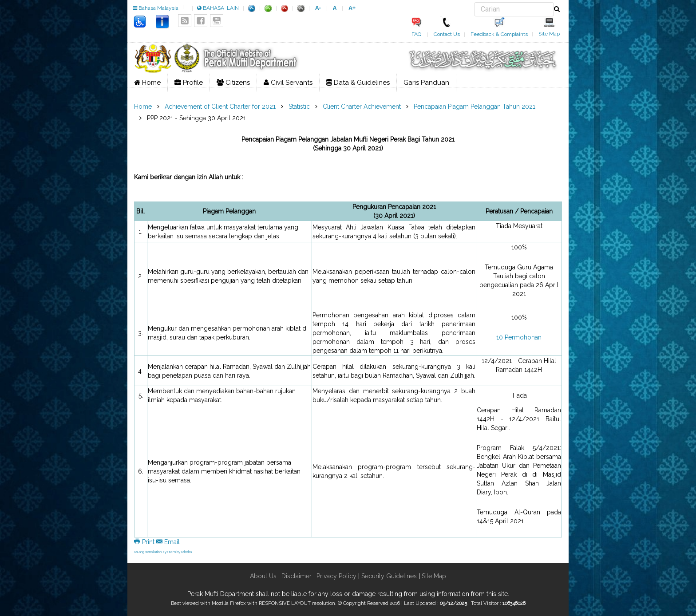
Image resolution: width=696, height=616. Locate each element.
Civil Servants (288, 83)
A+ (352, 8)
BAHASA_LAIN (218, 8)
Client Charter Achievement (362, 107)
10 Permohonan (519, 337)
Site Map (549, 34)
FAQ (416, 34)
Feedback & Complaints (499, 34)
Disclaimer (296, 576)
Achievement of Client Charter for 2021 (220, 107)
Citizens (233, 83)
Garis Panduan (426, 83)
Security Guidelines (389, 576)
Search (474, 2)
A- (318, 8)
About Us (263, 576)
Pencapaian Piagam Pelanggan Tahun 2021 (475, 107)
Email (168, 542)
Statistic (299, 107)
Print (145, 542)
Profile (189, 83)
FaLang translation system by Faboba (163, 552)
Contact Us (447, 34)
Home (147, 83)
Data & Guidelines (358, 83)
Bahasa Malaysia (156, 8)
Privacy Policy (336, 576)
